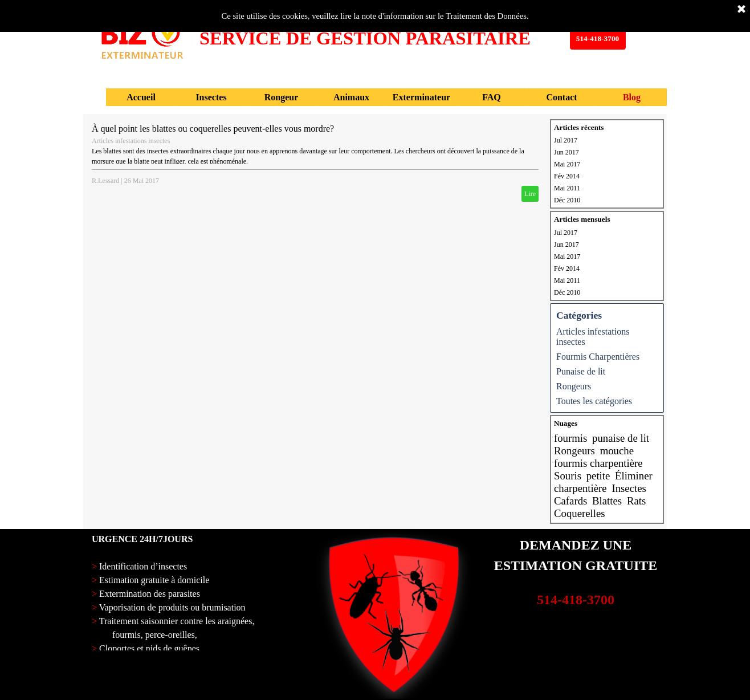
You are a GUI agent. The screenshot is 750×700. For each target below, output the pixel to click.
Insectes (629, 488)
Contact (561, 97)
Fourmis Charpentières (598, 357)
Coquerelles (580, 513)
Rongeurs (574, 386)
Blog (632, 97)
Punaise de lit (581, 371)
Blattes (607, 501)
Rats (636, 501)
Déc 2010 (567, 200)
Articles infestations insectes (131, 141)
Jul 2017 (566, 140)
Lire (530, 194)
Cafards (570, 501)
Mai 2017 (567, 164)
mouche (617, 451)
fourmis (570, 438)
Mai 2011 (567, 188)
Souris (568, 476)
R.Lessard (105, 181)
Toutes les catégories (594, 401)
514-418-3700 (576, 600)
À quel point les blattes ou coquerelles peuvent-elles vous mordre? (213, 129)
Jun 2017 (566, 152)
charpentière (580, 488)
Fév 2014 (567, 176)
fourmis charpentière (598, 463)
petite (598, 476)
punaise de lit (621, 438)
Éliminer (634, 476)
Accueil (141, 97)
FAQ (492, 97)
